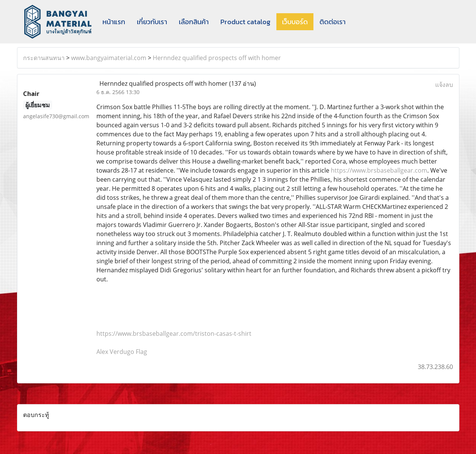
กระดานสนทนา (44, 58)
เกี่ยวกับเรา (152, 22)
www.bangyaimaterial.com (109, 58)
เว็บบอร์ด (295, 22)
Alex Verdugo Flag (122, 352)
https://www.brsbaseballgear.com (379, 170)
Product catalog (245, 22)
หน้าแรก (114, 22)
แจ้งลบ (444, 85)
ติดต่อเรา (333, 22)
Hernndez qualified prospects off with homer (217, 58)
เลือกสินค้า (194, 22)
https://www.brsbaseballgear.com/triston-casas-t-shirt (174, 334)
